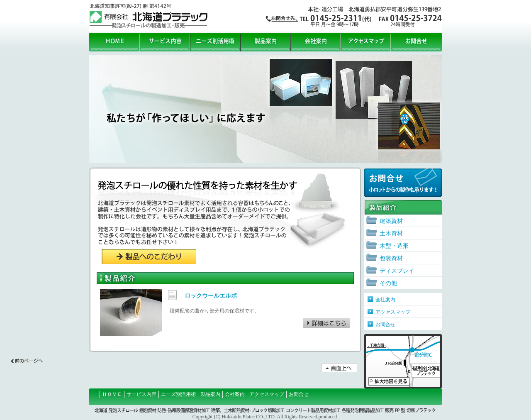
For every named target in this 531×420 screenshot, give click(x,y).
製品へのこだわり (149, 256)
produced (328, 417)
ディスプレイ (397, 271)
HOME (115, 42)
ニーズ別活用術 (216, 42)
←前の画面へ (27, 361)
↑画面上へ (339, 368)
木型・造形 (394, 246)
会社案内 (316, 42)
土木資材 (391, 233)
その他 (388, 283)
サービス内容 (165, 42)
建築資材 (391, 221)
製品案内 (266, 42)
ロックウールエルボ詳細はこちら (326, 323)
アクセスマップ (366, 42)
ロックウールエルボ (211, 296)
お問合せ (417, 42)
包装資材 (391, 258)
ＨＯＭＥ (112, 394)
